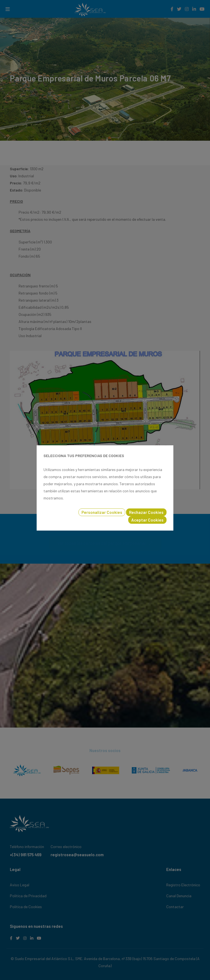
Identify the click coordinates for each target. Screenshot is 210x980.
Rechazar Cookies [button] (146, 512)
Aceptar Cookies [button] (147, 520)
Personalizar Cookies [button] (102, 512)
